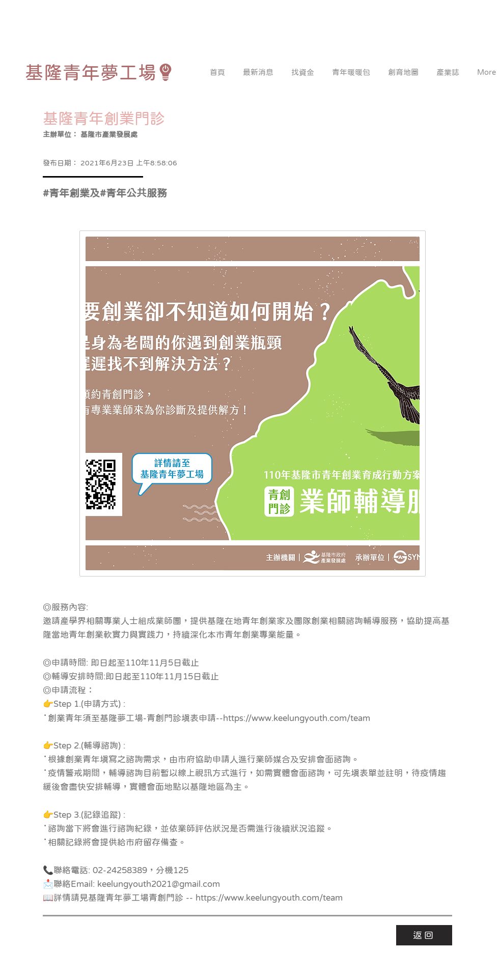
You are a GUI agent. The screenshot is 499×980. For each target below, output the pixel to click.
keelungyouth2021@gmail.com (159, 884)
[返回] (424, 935)
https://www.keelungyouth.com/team (297, 718)
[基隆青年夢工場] (100, 72)
